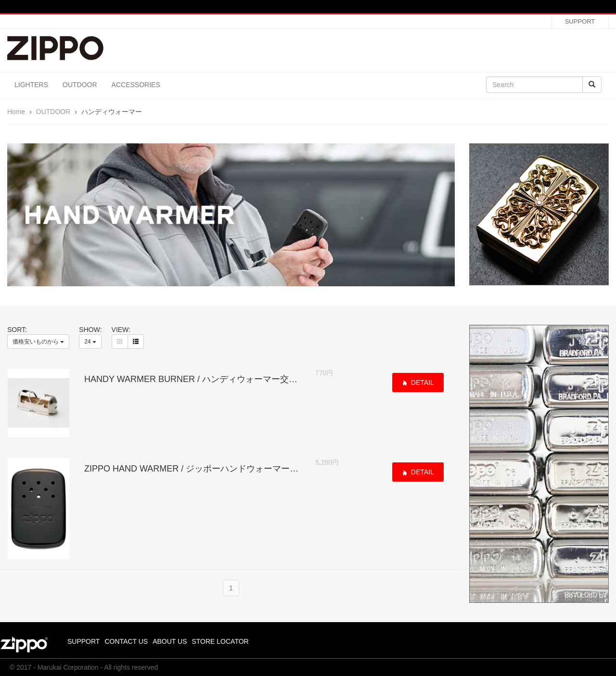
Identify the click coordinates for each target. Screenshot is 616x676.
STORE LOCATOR (220, 641)
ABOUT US (170, 641)
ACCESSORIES (136, 85)
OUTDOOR (80, 85)
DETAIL (422, 383)
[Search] (534, 85)
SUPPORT (580, 21)
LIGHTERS (31, 85)
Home (16, 112)
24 (90, 342)
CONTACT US (126, 641)
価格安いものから (38, 342)
